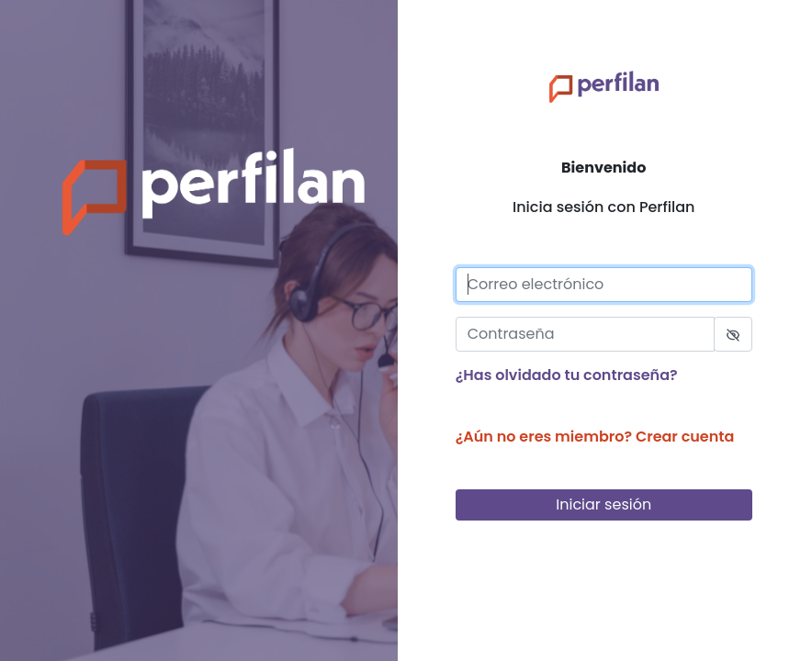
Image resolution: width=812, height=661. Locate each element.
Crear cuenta (685, 437)
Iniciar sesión (620, 505)
